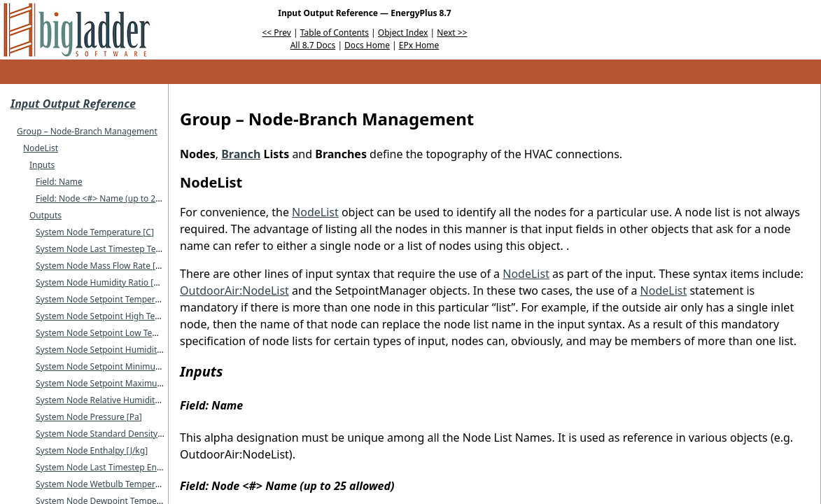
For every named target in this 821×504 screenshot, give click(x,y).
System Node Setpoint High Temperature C (123, 316)
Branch (241, 154)
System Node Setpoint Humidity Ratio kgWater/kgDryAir (149, 350)
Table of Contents (335, 33)
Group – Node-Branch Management (87, 131)
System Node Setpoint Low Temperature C (121, 333)
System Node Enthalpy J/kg (92, 450)
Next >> (452, 33)
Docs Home (367, 45)
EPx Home (419, 45)
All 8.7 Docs (313, 45)
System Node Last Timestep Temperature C (123, 249)
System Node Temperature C (95, 232)
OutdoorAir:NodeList (234, 290)
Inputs (42, 165)
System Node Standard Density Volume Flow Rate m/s (146, 434)
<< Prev (277, 33)
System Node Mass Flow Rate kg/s (105, 266)
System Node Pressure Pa (89, 417)
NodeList (41, 148)
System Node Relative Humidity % (105, 400)
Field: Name (59, 182)
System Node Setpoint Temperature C (112, 299)
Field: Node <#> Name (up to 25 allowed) (115, 198)
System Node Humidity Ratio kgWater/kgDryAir (131, 282)
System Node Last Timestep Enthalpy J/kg (120, 467)
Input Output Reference (73, 104)
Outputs (45, 215)
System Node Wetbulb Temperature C (112, 484)
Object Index (403, 33)
